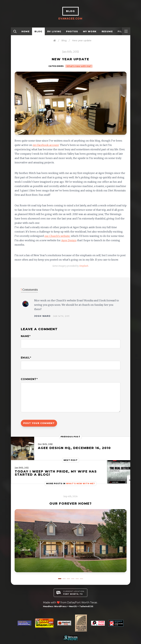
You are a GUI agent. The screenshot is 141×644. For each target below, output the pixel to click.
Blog (38, 31)
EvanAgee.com (70, 19)
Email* (26, 358)
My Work (90, 31)
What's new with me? (79, 66)
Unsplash (84, 266)
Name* (26, 336)
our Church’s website (57, 236)
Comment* (29, 379)
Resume (107, 31)
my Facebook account (46, 145)
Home (26, 31)
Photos (72, 31)
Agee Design (69, 240)
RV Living (54, 31)
